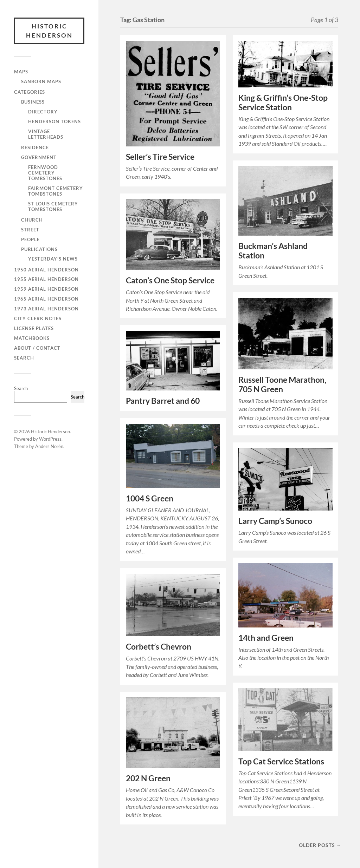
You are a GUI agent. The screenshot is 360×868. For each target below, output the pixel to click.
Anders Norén (49, 446)
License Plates (34, 328)
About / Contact (37, 348)
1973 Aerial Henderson (46, 309)
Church (32, 220)
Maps (21, 72)
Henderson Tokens (54, 121)
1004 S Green (150, 498)
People (30, 239)
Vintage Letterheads (46, 134)
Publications (39, 249)
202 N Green (148, 778)
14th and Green (266, 638)
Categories (30, 92)
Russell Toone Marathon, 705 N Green (282, 384)
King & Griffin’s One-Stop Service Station (283, 103)
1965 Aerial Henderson (46, 299)
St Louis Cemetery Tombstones (53, 206)
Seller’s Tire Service (160, 157)
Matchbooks (32, 338)
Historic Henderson (49, 31)
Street (30, 230)
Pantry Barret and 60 (163, 401)
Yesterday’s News (53, 259)
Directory (43, 112)
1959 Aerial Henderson (46, 289)
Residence (35, 147)
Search (24, 358)
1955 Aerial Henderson (46, 279)
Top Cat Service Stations (281, 761)
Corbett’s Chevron (159, 647)
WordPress (50, 439)
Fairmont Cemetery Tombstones (56, 191)
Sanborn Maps (41, 81)
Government (39, 157)
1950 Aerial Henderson (46, 270)
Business (33, 102)
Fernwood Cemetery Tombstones (45, 173)
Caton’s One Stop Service (170, 280)
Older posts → (320, 845)
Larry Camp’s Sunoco (275, 521)
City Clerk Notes (38, 318)
